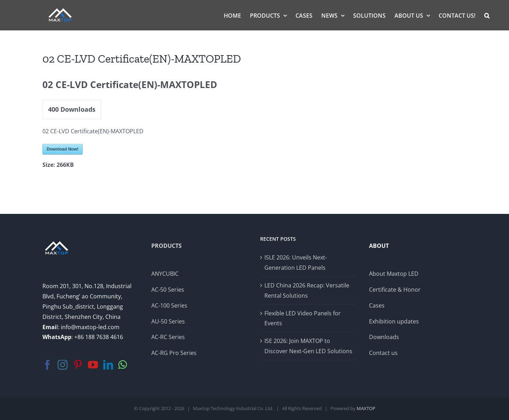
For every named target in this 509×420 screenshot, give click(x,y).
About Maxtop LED (394, 274)
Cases (377, 305)
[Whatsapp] (123, 365)
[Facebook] (47, 365)
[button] (487, 15)
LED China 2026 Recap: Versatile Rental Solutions (307, 290)
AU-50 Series (168, 321)
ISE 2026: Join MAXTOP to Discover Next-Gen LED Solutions (308, 346)
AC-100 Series (169, 305)
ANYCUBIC (165, 274)
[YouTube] (93, 365)
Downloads (384, 337)
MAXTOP (366, 408)
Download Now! (63, 149)
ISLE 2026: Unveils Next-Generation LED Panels (296, 262)
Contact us (383, 353)
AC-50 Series (168, 290)
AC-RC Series (168, 337)
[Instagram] (63, 365)
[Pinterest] (78, 365)
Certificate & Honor (395, 290)
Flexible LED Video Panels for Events (303, 318)
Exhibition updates (394, 321)
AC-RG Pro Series (174, 353)
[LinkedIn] (108, 365)
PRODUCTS (166, 246)
